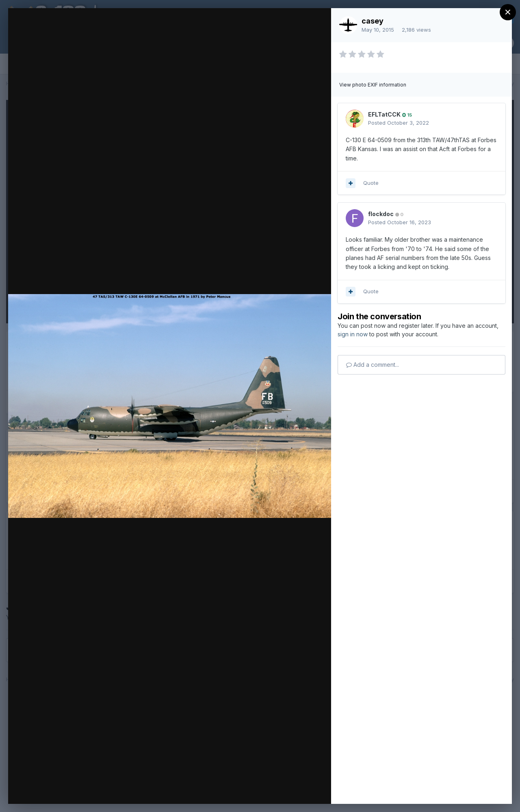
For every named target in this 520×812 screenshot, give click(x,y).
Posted (399, 123)
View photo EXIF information (373, 85)
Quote (371, 183)
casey (373, 21)
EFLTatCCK (384, 114)
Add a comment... (373, 365)
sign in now (353, 334)
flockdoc (381, 214)
